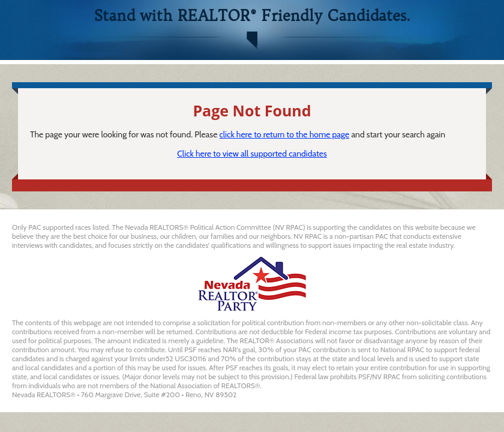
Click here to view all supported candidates (252, 154)
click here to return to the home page (284, 134)
